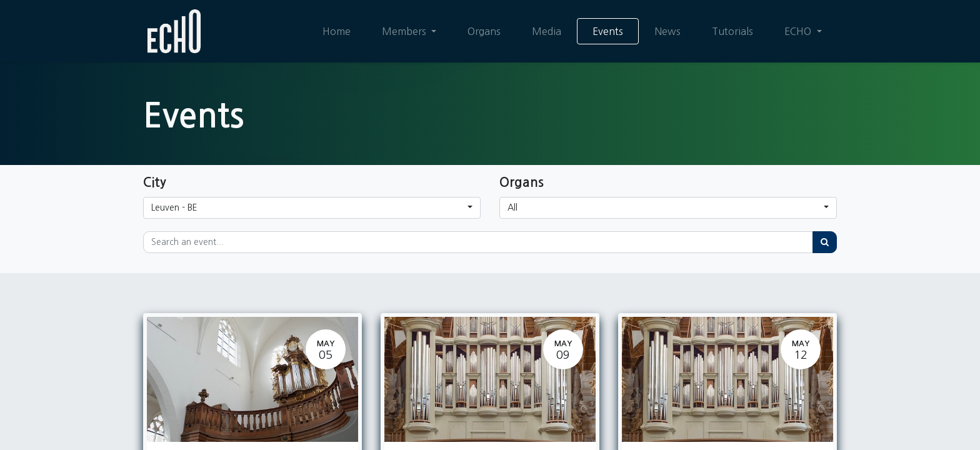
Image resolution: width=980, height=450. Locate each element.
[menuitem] (337, 31)
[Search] (825, 242)
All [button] (512, 207)
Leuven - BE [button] (174, 207)
